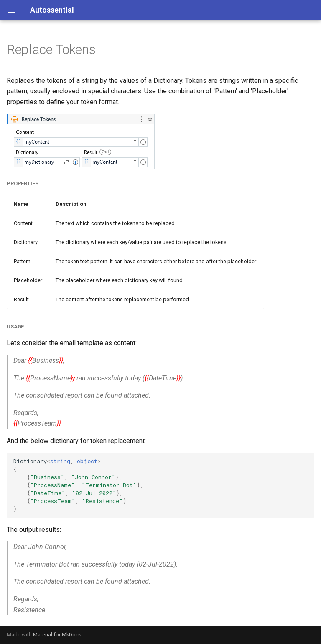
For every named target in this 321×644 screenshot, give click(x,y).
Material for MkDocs (57, 635)
